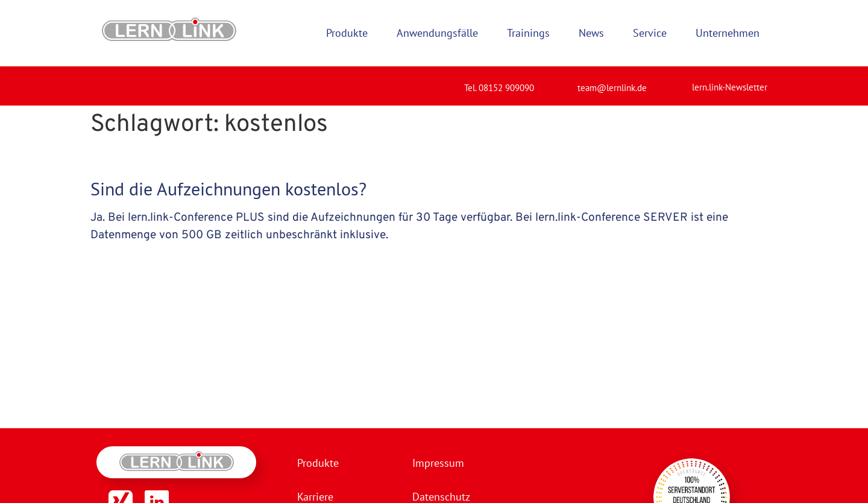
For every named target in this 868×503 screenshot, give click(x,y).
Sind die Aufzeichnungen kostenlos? (228, 188)
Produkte (318, 463)
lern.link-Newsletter (730, 87)
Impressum (438, 463)
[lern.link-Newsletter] (677, 82)
